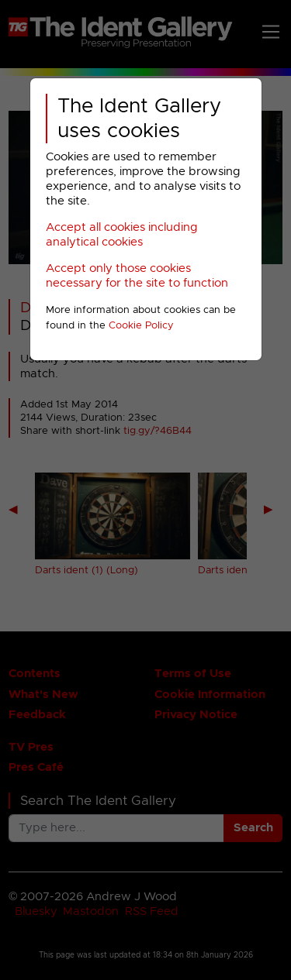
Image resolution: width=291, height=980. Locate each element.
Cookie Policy (141, 326)
